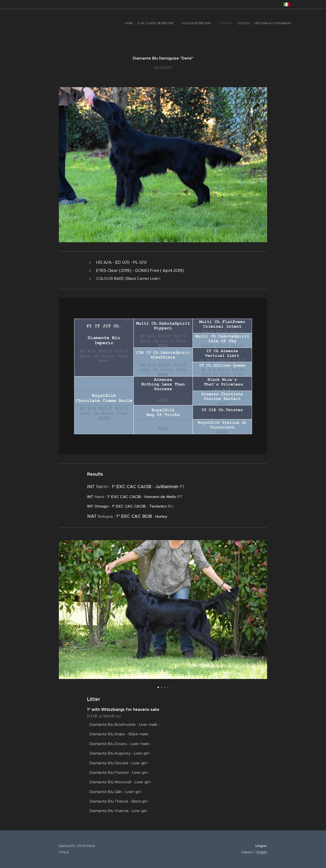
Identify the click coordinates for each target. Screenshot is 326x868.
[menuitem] (252, 24)
